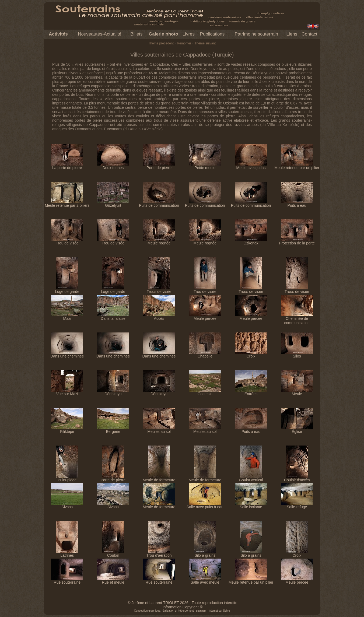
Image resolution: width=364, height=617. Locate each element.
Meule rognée (159, 241)
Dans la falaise (113, 317)
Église (297, 430)
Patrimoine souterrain (256, 34)
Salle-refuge (297, 505)
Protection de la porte (297, 241)
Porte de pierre (159, 166)
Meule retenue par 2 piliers (67, 204)
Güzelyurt (113, 204)
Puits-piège (67, 478)
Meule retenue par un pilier (297, 166)
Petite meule (205, 166)
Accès (159, 317)
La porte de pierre (67, 166)
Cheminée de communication (297, 319)
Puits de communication (159, 204)
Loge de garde (67, 290)
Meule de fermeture (159, 478)
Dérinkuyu (113, 392)
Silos (297, 354)
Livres (189, 34)
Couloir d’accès (297, 478)
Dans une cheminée (67, 354)
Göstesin (205, 392)
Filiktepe (67, 430)
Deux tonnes (113, 166)
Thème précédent (161, 43)
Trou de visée (67, 241)
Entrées (251, 392)
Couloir (113, 554)
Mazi (67, 317)
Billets (136, 34)
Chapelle (205, 354)
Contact (309, 34)
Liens (292, 34)
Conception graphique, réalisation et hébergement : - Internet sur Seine (182, 611)
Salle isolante (251, 505)
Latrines (67, 554)
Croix (251, 354)
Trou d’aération (159, 554)
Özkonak (251, 241)
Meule (297, 392)
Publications (212, 34)
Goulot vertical (251, 478)
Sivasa (67, 505)
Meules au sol (159, 430)
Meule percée (205, 317)
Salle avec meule (205, 581)
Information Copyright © (183, 607)
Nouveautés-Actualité (100, 34)
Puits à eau (297, 204)
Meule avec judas (251, 166)
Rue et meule (113, 581)
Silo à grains (205, 554)
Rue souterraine (67, 581)
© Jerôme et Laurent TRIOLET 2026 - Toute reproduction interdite (182, 603)
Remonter (184, 43)
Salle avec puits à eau (205, 505)
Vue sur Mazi (67, 392)
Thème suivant (205, 43)
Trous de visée (159, 290)
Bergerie (113, 430)
